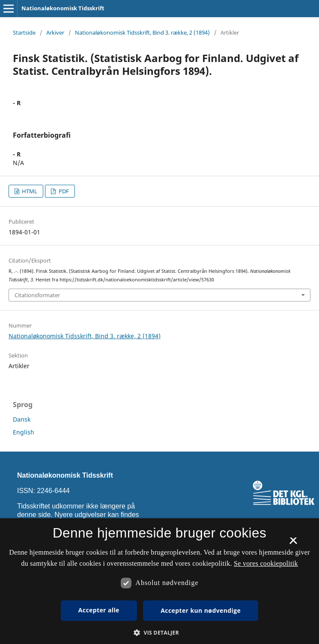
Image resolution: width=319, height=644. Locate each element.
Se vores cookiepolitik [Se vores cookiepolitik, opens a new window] (266, 563)
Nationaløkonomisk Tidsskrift (63, 8)
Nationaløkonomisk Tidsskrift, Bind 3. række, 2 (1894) (142, 32)
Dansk (22, 419)
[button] (159, 633)
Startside (24, 32)
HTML (29, 191)
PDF (63, 191)
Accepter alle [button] (99, 610)
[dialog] (159, 581)
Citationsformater (37, 295)
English (24, 432)
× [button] (293, 544)
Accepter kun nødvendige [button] (201, 610)
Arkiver (55, 32)
